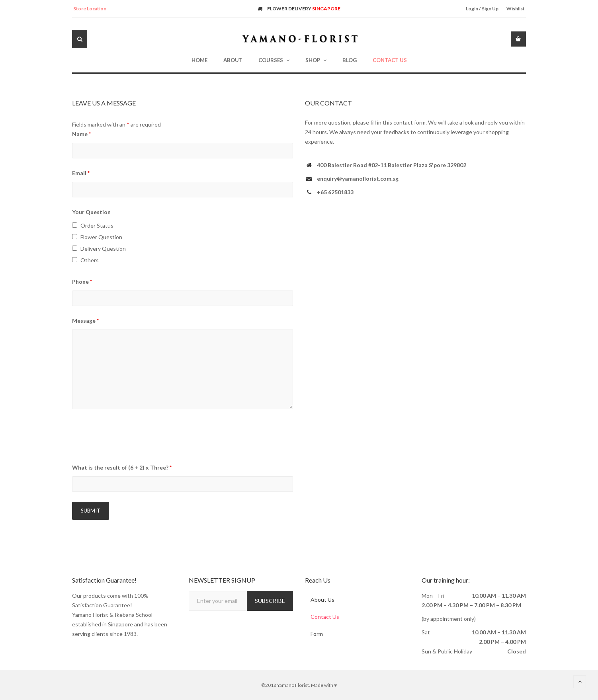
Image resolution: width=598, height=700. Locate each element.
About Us (323, 600)
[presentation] (133, 437)
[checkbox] (75, 225)
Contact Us (325, 617)
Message (85, 321)
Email (81, 173)
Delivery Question (103, 249)
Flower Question (101, 237)
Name (81, 134)
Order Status (97, 225)
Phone (82, 282)
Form (317, 635)
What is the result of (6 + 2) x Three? (122, 467)
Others (90, 260)
